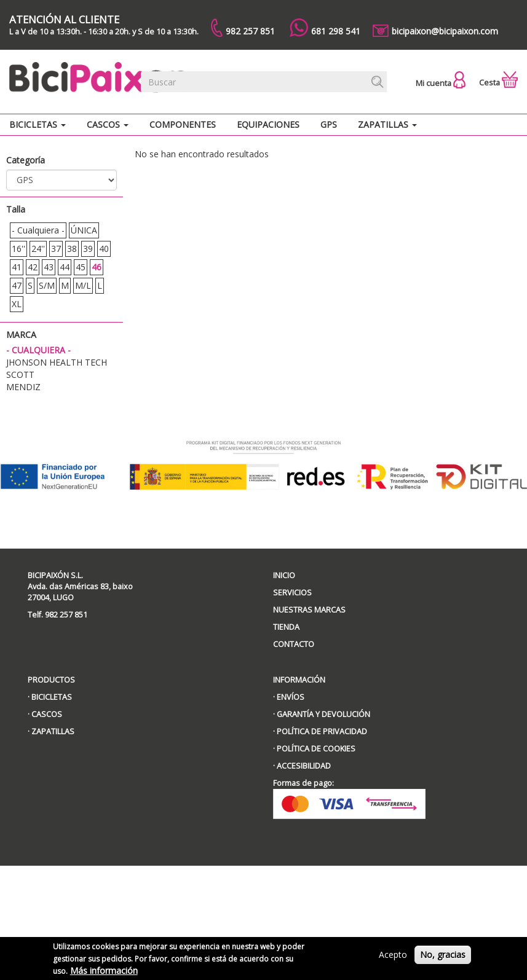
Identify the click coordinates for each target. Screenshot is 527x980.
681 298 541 (325, 28)
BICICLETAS (52, 697)
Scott (20, 374)
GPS (329, 124)
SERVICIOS (292, 593)
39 (88, 249)
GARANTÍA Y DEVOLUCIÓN (323, 714)
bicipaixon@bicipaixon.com (435, 31)
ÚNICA (84, 230)
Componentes (183, 124)
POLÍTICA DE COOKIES (316, 749)
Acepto (393, 958)
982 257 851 (243, 28)
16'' (18, 249)
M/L (83, 285)
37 (56, 249)
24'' (38, 249)
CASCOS (47, 714)
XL (17, 304)
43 (49, 267)
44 (65, 267)
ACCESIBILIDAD (304, 766)
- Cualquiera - (38, 230)
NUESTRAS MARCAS (309, 610)
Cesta (498, 83)
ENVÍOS (291, 697)
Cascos (108, 124)
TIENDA (286, 627)
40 (104, 249)
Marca (21, 335)
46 (97, 267)
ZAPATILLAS (53, 731)
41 (17, 267)
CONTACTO (294, 644)
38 (72, 249)
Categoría (26, 160)
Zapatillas (387, 124)
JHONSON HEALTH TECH (57, 362)
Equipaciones (268, 124)
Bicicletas (38, 124)
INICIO (284, 575)
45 (81, 267)
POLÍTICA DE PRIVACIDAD (322, 731)
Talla (16, 209)
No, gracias (443, 958)
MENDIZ (23, 387)
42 (33, 267)
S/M (47, 285)
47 (17, 285)
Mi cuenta (441, 83)
